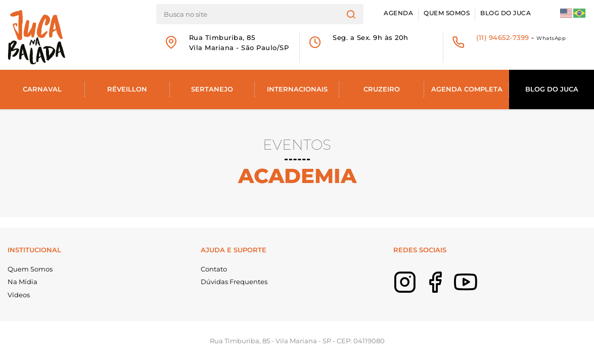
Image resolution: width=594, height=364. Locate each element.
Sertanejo (212, 89)
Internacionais (297, 89)
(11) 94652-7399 (503, 37)
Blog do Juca (506, 13)
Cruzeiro (382, 89)
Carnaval (42, 89)
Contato (214, 269)
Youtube (481, 289)
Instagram (420, 289)
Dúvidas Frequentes (234, 282)
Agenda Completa (467, 89)
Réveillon (127, 89)
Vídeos (19, 295)
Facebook (450, 289)
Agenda (398, 13)
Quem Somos (447, 13)
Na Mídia (22, 282)
